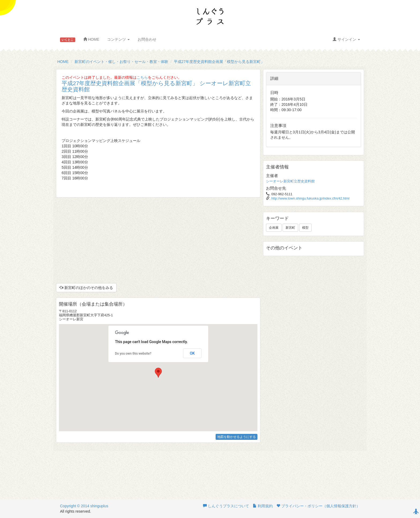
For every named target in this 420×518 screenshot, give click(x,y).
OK (192, 353)
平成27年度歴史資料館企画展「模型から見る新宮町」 (219, 62)
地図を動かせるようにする (237, 437)
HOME (91, 39)
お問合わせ (147, 39)
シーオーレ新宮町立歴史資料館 (290, 181)
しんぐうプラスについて (226, 506)
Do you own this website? (133, 354)
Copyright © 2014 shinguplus (84, 506)
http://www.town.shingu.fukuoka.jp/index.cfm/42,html (310, 198)
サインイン (346, 39)
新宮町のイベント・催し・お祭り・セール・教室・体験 (121, 62)
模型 (305, 228)
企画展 (274, 228)
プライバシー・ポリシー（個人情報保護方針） (318, 506)
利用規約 (263, 506)
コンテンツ (118, 39)
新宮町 (290, 228)
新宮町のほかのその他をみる (86, 288)
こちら (142, 77)
